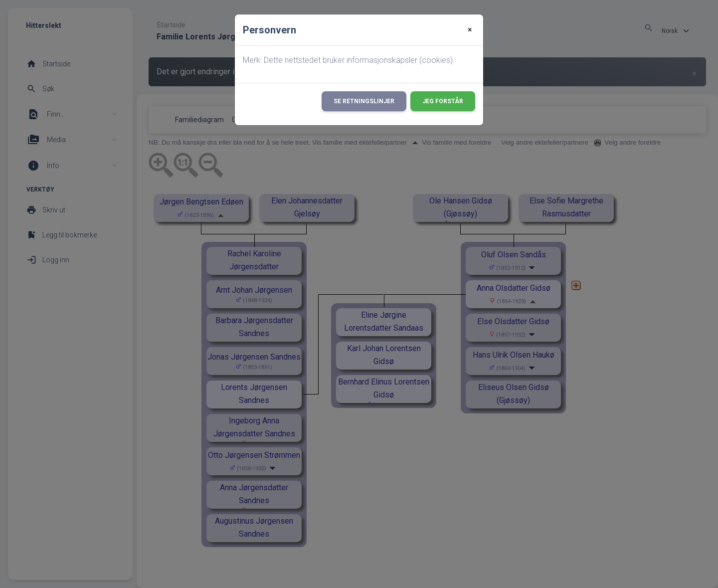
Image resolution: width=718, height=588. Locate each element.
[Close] (470, 30)
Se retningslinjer (364, 101)
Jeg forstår (443, 101)
